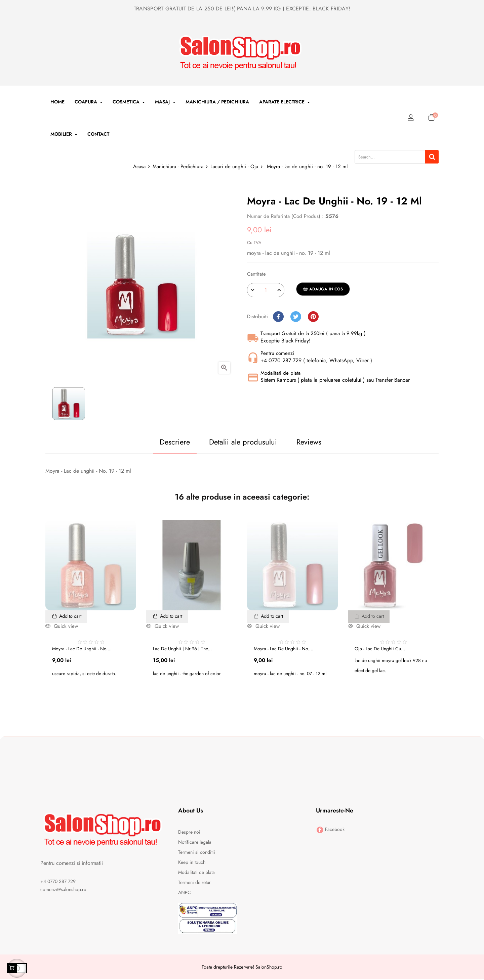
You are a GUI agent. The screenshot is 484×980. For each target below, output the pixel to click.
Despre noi (189, 832)
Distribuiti (278, 317)
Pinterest (313, 317)
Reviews (313, 442)
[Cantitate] (266, 290)
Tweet (296, 317)
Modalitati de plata (196, 873)
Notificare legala (195, 842)
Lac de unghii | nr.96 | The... (182, 649)
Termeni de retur (194, 883)
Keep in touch (192, 862)
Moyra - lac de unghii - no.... (82, 649)
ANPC (185, 893)
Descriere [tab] (162, 442)
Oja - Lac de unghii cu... (380, 649)
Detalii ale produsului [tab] (239, 442)
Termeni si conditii (197, 852)
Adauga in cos (323, 289)
